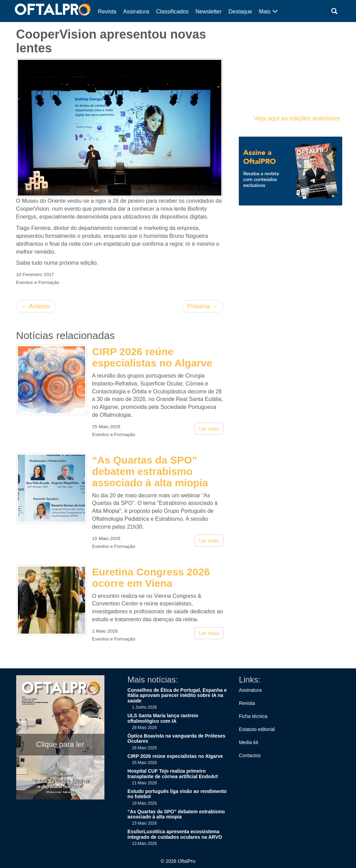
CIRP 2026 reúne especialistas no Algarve (152, 357)
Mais (268, 12)
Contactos (250, 755)
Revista (107, 12)
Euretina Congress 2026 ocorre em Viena (151, 578)
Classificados (172, 12)
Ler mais (209, 429)
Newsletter (208, 12)
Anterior (36, 306)
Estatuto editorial (257, 729)
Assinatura (136, 12)
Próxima (202, 306)
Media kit (248, 742)
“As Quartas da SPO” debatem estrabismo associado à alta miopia (150, 471)
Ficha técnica (253, 716)
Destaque (240, 12)
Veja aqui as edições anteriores (297, 118)
